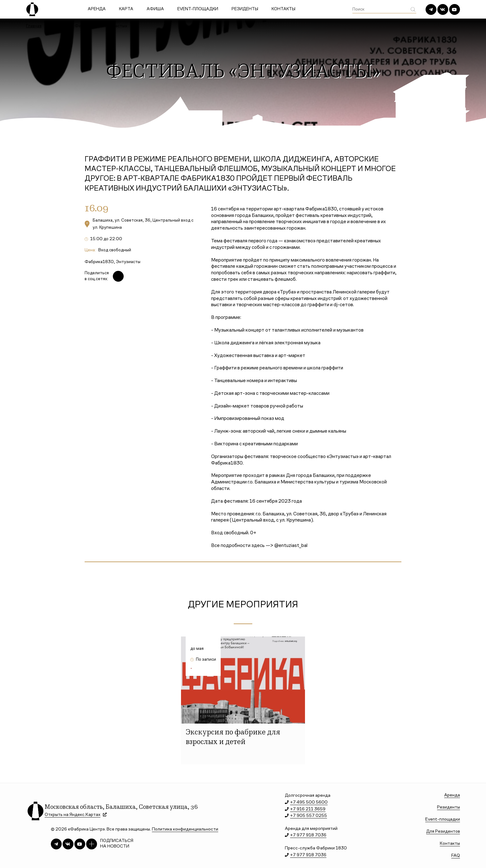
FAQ (456, 856)
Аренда (97, 9)
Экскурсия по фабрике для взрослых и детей (233, 738)
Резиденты (245, 9)
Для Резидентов (443, 832)
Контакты (283, 9)
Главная (34, 26)
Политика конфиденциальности (185, 829)
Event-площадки (198, 9)
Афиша (155, 9)
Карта (126, 9)
